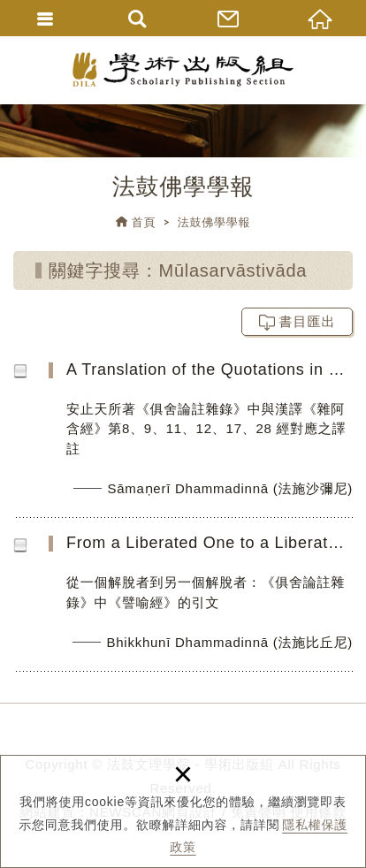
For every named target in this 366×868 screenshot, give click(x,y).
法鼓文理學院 (183, 69)
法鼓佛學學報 (214, 222)
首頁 (144, 222)
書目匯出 (308, 321)
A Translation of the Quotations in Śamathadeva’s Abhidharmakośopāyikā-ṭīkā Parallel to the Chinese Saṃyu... (194, 438)
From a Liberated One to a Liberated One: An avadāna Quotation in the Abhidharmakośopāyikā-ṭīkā (194, 602)
